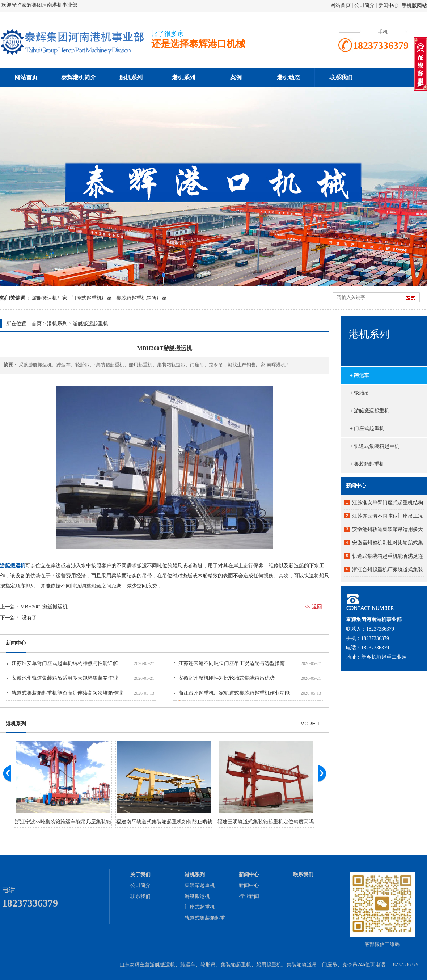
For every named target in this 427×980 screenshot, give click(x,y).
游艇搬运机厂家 (50, 298)
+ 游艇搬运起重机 (370, 411)
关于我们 (140, 875)
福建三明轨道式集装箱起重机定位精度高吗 (266, 822)
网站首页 (341, 5)
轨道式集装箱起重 (205, 918)
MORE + (310, 724)
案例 (236, 77)
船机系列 (131, 77)
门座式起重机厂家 (92, 298)
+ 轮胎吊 (360, 393)
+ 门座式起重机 (367, 429)
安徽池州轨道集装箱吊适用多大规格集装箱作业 (65, 678)
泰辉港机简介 (79, 77)
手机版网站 (414, 6)
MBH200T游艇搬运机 (44, 607)
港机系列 (183, 77)
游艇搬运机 (197, 896)
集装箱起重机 (200, 885)
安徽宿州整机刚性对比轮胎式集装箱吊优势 (227, 678)
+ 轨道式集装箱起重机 (375, 446)
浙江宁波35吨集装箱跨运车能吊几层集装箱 (63, 822)
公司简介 (365, 5)
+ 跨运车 (360, 375)
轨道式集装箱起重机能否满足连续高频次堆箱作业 (67, 693)
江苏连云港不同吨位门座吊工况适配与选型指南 (232, 663)
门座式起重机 (200, 907)
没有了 (29, 618)
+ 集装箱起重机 (367, 464)
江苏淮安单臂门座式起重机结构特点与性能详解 (65, 663)
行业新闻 (249, 896)
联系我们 (341, 77)
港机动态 (288, 77)
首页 (37, 324)
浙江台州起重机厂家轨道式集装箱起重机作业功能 (234, 693)
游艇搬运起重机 (90, 324)
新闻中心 (388, 5)
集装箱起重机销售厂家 (141, 298)
